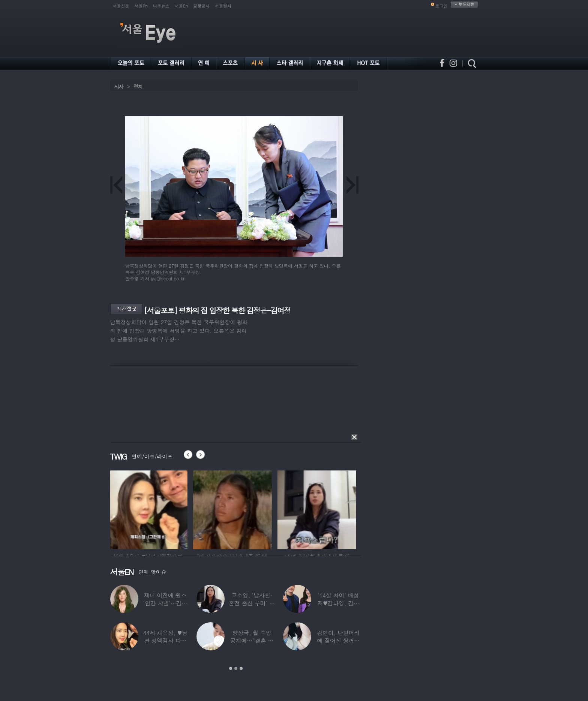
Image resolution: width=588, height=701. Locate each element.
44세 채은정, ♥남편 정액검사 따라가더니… (165, 640)
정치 (138, 86)
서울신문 (121, 6)
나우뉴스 (161, 6)
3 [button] (241, 668)
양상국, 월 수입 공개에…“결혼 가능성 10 (252, 640)
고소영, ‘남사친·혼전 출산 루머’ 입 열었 (252, 603)
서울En (181, 6)
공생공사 (201, 6)
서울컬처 (223, 6)
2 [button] (236, 668)
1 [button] (231, 668)
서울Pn (141, 6)
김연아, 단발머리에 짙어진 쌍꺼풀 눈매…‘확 (338, 640)
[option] (150, 509)
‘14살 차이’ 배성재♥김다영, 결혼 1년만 (338, 603)
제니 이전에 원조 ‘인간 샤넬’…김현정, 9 (165, 603)
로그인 (442, 6)
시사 (119, 86)
